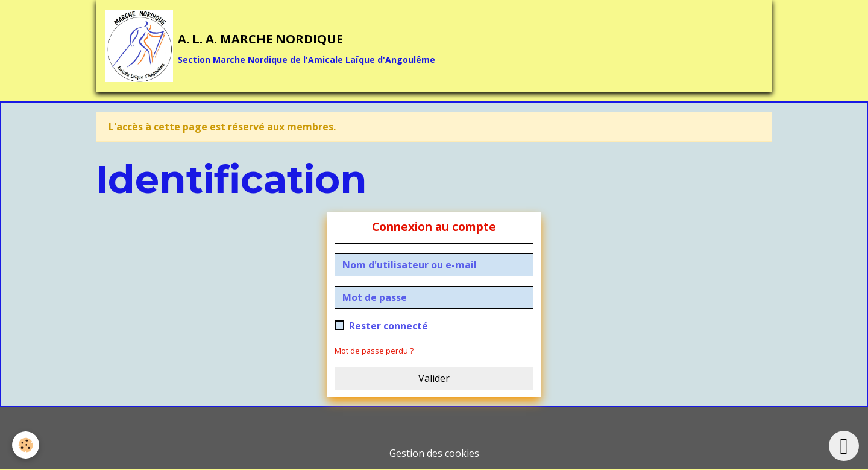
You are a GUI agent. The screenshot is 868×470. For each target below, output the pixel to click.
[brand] (270, 46)
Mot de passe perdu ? (374, 351)
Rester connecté (388, 326)
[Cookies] (26, 445)
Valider (434, 378)
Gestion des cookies (434, 453)
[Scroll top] (844, 446)
